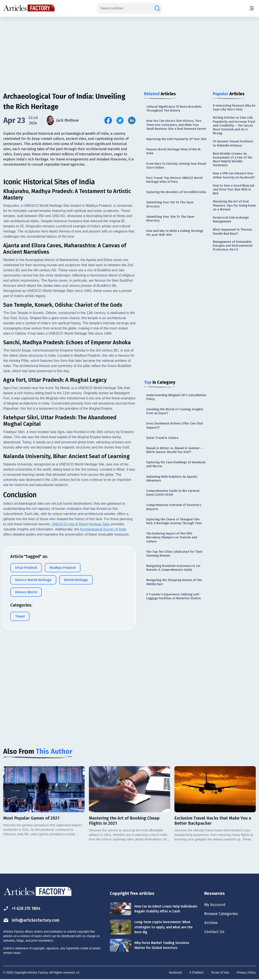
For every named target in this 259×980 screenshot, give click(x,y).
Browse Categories (222, 914)
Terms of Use (220, 973)
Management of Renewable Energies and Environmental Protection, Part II (233, 246)
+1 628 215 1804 (23, 908)
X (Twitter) (197, 973)
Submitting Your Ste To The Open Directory (170, 204)
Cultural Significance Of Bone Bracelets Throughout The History (174, 109)
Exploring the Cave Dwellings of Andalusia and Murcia (176, 464)
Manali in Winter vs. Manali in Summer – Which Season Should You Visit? (174, 450)
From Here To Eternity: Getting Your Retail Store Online (176, 166)
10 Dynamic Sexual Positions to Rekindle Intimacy (233, 143)
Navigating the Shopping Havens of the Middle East (174, 582)
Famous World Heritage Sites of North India (173, 151)
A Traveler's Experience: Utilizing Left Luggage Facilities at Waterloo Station (174, 596)
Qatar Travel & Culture (162, 438)
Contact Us (215, 933)
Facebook (175, 973)
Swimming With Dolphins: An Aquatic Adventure (172, 479)
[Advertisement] (129, 50)
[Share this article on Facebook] (108, 120)
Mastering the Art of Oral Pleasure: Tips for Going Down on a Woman (234, 205)
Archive (211, 924)
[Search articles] (157, 8)
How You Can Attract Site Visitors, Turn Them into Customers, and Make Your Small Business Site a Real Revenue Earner (176, 125)
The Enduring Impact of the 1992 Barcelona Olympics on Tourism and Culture (172, 537)
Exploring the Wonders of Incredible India (176, 192)
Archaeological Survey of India (103, 603)
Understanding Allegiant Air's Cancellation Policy (176, 397)
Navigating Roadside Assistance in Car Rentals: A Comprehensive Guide (173, 568)
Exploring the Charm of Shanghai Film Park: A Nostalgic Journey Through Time (174, 521)
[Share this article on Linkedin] (132, 120)
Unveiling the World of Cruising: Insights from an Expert (175, 411)
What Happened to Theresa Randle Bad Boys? (232, 232)
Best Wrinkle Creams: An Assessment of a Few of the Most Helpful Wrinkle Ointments (232, 160)
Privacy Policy (246, 973)
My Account (215, 905)
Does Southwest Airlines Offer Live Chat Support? (175, 425)
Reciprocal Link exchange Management (231, 220)
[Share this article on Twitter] (120, 120)
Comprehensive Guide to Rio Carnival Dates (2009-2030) (173, 493)
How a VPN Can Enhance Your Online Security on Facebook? (234, 175)
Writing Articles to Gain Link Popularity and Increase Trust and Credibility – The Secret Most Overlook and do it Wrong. (234, 125)
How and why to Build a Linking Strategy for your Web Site (175, 233)
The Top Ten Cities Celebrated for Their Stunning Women (174, 554)
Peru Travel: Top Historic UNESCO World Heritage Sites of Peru (174, 180)
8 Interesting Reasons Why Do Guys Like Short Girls (234, 108)
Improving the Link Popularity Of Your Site (176, 139)
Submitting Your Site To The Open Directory (170, 219)
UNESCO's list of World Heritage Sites (81, 598)
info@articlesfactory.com (33, 920)
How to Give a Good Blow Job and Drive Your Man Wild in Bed (234, 190)
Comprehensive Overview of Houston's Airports (174, 507)
